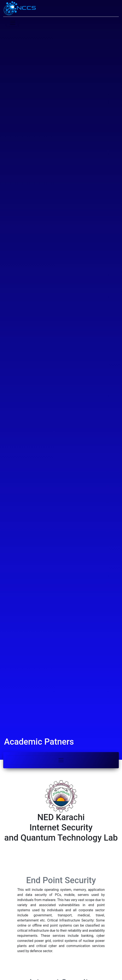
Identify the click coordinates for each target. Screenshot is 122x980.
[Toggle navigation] (61, 760)
